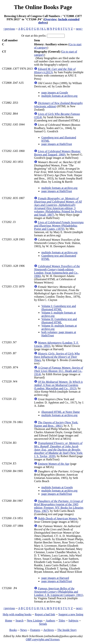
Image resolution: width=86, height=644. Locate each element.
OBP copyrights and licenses (43, 639)
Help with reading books (17, 614)
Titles (62, 621)
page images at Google (55, 93)
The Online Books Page (43, 7)
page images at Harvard (55, 578)
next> (80, 29)
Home (9, 621)
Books (13, 630)
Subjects (73, 621)
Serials (43, 624)
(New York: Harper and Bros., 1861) (56, 424)
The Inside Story (67, 630)
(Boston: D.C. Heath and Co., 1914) (58, 371)
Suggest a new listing (71, 614)
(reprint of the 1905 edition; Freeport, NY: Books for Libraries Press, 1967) (59, 506)
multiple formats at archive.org (59, 96)
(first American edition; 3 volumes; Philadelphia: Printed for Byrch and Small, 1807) (58, 207)
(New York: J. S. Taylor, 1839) (58, 450)
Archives (49, 630)
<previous (9, 29)
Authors (50, 621)
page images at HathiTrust (57, 144)
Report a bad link (45, 614)
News (24, 630)
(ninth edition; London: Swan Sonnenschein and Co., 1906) (57, 271)
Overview (50, 19)
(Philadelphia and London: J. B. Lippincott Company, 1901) (58, 592)
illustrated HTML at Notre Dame (61, 412)
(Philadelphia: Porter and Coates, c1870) (59, 226)
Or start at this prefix (33, 36)
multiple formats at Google (57, 487)
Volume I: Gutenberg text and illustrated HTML (59, 308)
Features (35, 630)
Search (19, 621)
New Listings (35, 621)
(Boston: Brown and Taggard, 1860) (57, 153)
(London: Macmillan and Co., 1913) (58, 385)
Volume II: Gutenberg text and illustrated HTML (59, 321)
